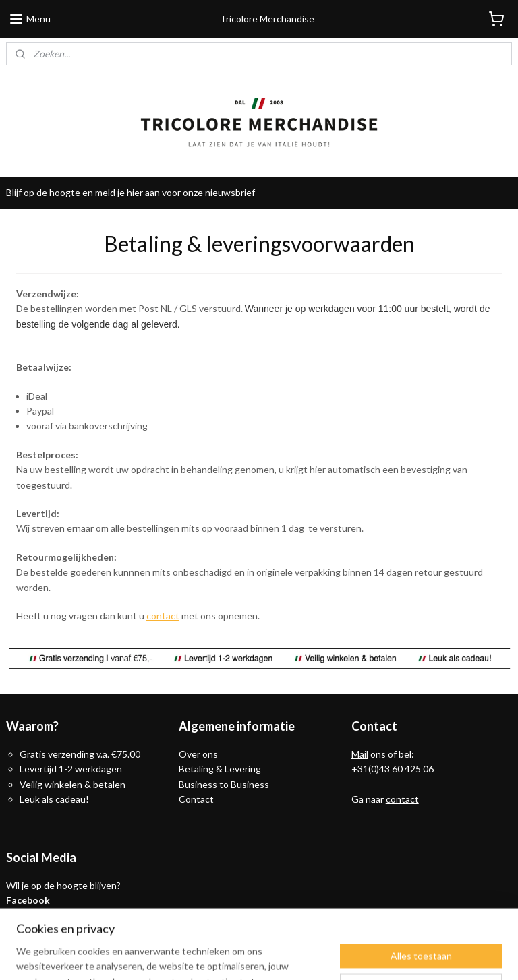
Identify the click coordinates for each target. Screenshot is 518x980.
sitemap (229, 955)
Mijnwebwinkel (409, 955)
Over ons (198, 754)
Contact (196, 799)
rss (253, 955)
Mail (360, 754)
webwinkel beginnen (300, 955)
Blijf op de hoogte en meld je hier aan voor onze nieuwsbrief (131, 192)
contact (163, 616)
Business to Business (224, 784)
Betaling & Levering (220, 769)
